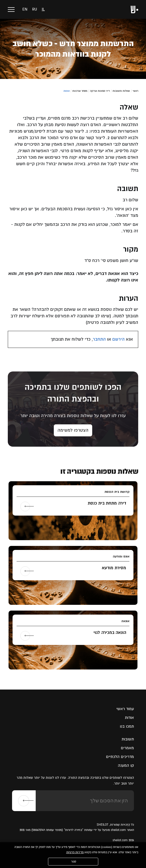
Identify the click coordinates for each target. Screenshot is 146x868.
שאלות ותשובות (121, 91)
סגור (74, 862)
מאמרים (127, 748)
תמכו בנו (127, 726)
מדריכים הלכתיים (120, 757)
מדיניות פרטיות (75, 852)
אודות (129, 718)
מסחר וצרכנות (80, 91)
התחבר (99, 339)
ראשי (135, 91)
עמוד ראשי (125, 709)
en (25, 9)
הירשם (118, 339)
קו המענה (126, 765)
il (43, 9)
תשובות (128, 739)
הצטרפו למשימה (73, 430)
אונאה (66, 91)
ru (35, 9)
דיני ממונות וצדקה (100, 91)
